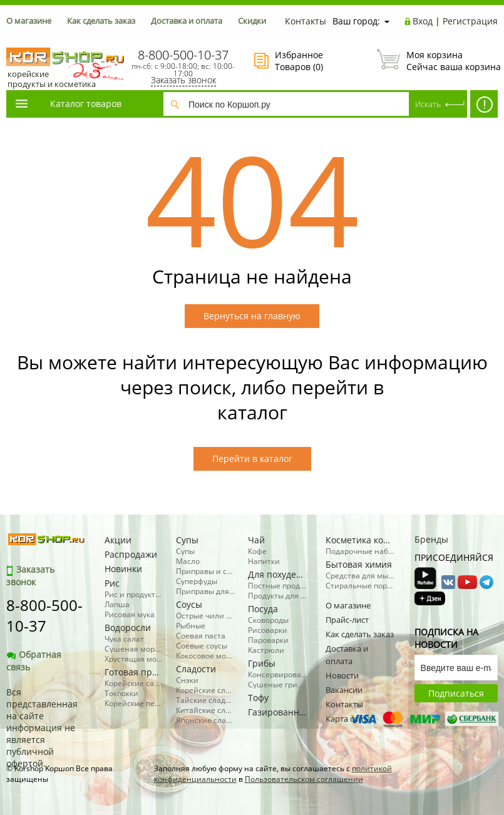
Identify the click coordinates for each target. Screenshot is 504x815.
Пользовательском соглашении (304, 779)
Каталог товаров (68, 104)
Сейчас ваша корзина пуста (437, 61)
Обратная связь (34, 661)
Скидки (252, 21)
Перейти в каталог (252, 459)
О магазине (29, 21)
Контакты (306, 21)
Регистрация (470, 21)
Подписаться (456, 693)
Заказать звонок (183, 80)
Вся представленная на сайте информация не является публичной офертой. (42, 728)
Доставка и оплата (187, 21)
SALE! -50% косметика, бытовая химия (484, 107)
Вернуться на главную (252, 316)
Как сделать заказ (101, 21)
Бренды (431, 539)
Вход (423, 21)
